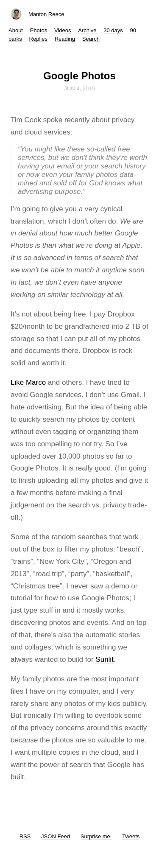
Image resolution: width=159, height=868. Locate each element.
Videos (63, 30)
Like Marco (28, 382)
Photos (39, 30)
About (16, 30)
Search (91, 39)
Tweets (131, 836)
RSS (25, 836)
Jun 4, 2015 (79, 88)
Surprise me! (96, 836)
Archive (87, 30)
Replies (38, 39)
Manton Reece (46, 14)
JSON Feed (56, 836)
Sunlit (105, 659)
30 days (113, 30)
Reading (65, 39)
